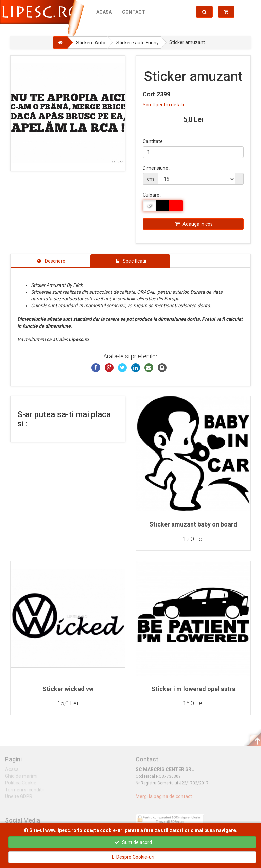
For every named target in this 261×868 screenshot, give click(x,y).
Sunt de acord (133, 842)
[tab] (50, 261)
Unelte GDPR (19, 799)
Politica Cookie (21, 786)
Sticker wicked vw (68, 689)
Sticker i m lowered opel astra (193, 689)
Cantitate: (153, 141)
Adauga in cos (194, 224)
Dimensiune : (156, 168)
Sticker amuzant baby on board (193, 524)
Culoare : (152, 195)
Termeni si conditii (24, 793)
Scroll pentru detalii (163, 105)
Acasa (104, 12)
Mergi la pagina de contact (164, 799)
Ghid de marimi (21, 779)
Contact (134, 12)
